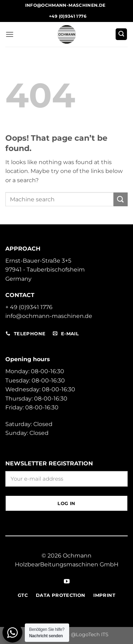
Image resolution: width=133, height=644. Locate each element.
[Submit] (121, 199)
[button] (10, 34)
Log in (66, 503)
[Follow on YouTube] (66, 582)
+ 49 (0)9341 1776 (29, 307)
